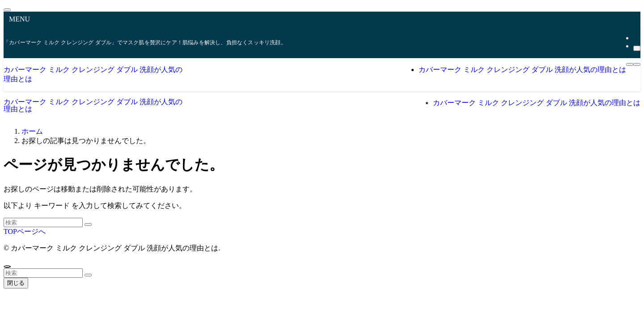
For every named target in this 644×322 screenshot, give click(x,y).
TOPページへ (25, 231)
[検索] (637, 48)
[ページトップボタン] (7, 267)
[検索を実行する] (88, 225)
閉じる (16, 283)
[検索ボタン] (637, 64)
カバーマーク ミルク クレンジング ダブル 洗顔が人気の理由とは (93, 105)
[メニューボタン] (630, 64)
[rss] (636, 38)
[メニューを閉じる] (7, 10)
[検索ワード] (43, 222)
